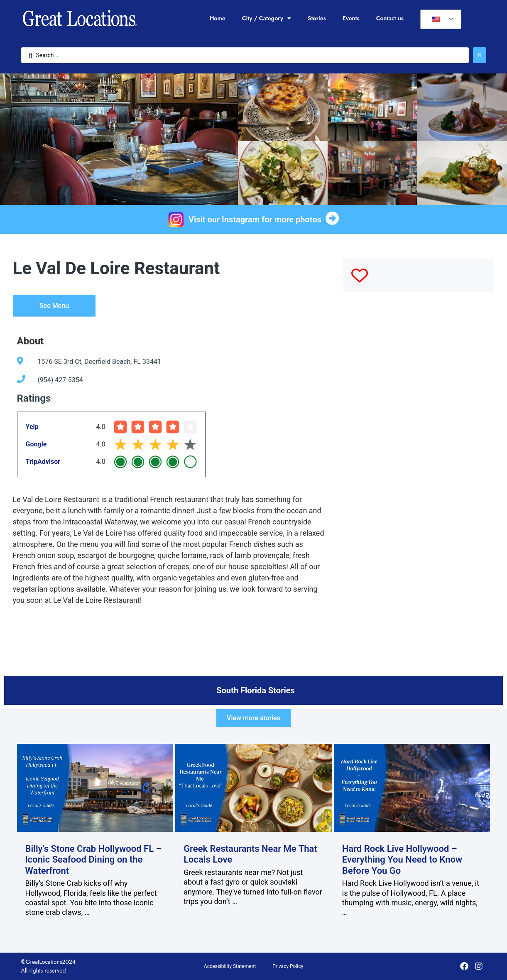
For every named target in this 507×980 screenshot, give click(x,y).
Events (351, 18)
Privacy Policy (288, 966)
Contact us (390, 18)
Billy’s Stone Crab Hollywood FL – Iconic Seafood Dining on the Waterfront (94, 860)
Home (218, 18)
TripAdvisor (43, 462)
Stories (317, 18)
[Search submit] (480, 55)
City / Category (267, 18)
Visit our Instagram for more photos (255, 219)
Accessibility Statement (230, 966)
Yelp (32, 427)
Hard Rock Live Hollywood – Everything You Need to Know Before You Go (402, 860)
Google (36, 444)
